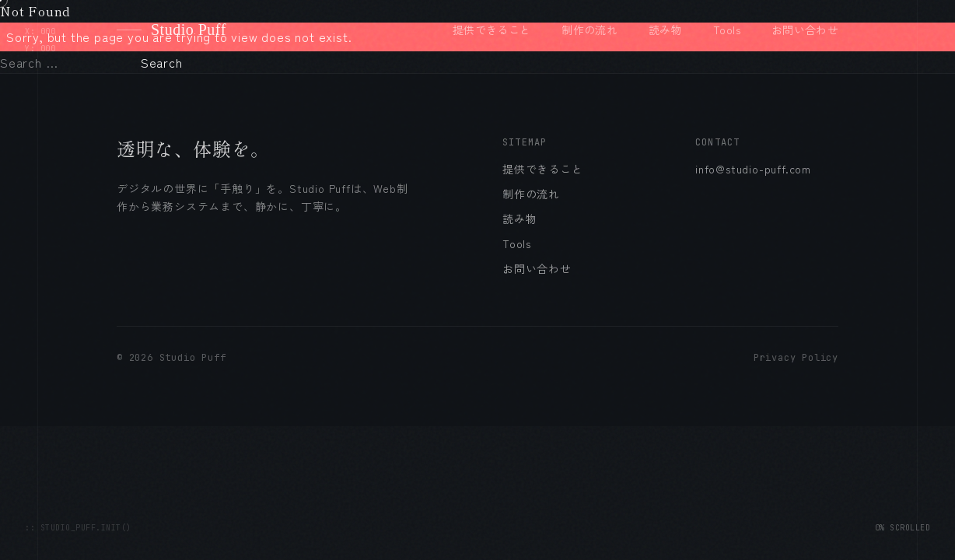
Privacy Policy (796, 358)
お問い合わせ (805, 30)
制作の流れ (589, 30)
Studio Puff (171, 30)
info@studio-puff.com (753, 169)
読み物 (665, 30)
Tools (727, 30)
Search (162, 62)
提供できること (491, 30)
